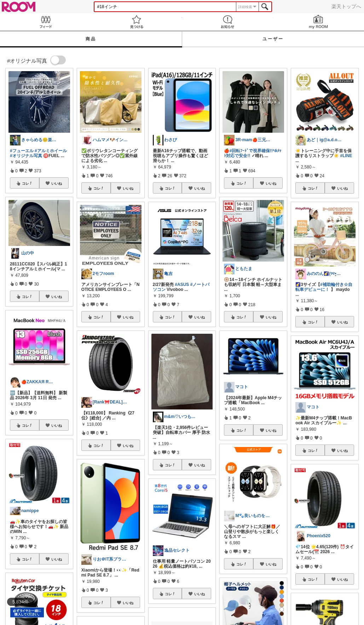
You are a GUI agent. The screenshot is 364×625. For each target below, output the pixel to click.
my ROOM (319, 22)
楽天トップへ (346, 6)
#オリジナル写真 (26, 156)
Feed (45, 22)
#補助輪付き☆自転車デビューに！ (324, 287)
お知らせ (228, 22)
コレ (27, 183)
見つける (136, 22)
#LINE (346, 156)
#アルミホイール (51, 151)
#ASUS (182, 285)
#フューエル (22, 151)
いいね (57, 183)
